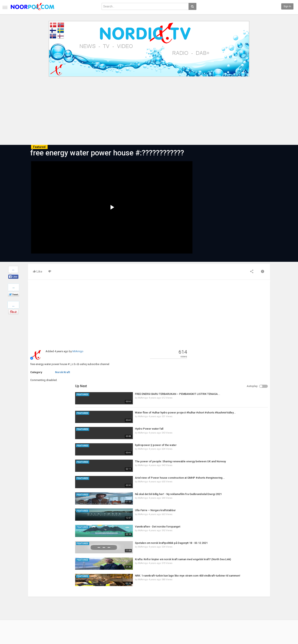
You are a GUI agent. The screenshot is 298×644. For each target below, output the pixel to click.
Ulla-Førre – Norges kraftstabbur (237, 413)
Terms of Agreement (40, 611)
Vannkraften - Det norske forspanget (239, 429)
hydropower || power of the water (237, 347)
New (113, 602)
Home (31, 602)
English (260, 630)
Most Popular (77, 607)
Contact (32, 607)
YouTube (261, 611)
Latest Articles (78, 602)
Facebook (261, 602)
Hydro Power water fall (231, 331)
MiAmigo (78, 351)
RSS (71, 611)
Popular (114, 607)
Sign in (287, 6)
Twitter (260, 607)
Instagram (262, 615)
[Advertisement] (149, 113)
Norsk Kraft (62, 372)
